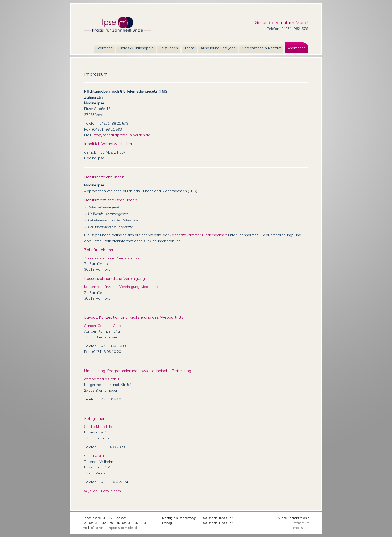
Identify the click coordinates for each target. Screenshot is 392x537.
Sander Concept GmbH (104, 326)
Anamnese (296, 48)
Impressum (301, 528)
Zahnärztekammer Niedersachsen (198, 235)
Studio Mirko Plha (99, 427)
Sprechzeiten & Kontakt (261, 48)
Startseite (104, 48)
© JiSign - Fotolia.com (103, 491)
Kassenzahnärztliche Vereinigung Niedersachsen (125, 287)
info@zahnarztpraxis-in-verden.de (121, 135)
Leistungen (169, 48)
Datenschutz (300, 523)
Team (189, 48)
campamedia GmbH (102, 379)
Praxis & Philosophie (136, 48)
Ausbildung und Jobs (218, 48)
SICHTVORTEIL (97, 456)
